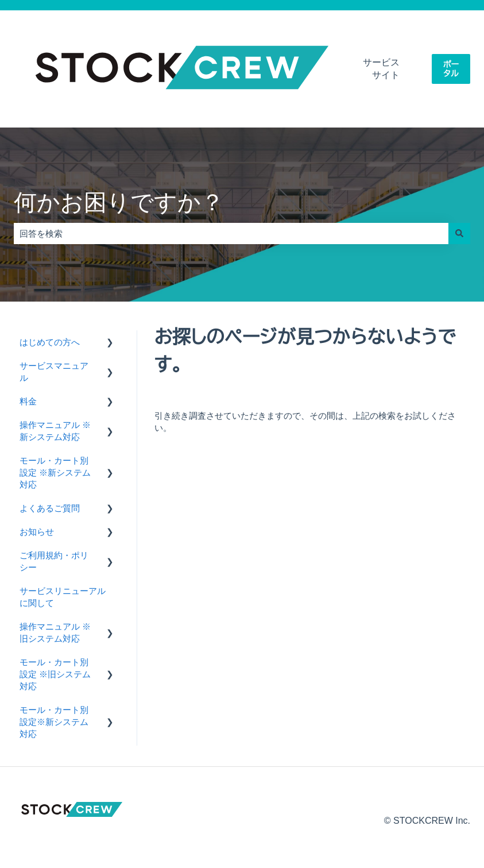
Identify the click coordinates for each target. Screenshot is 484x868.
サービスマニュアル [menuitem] (54, 372)
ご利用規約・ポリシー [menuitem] (54, 561)
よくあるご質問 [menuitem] (50, 508)
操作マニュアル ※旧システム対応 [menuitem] (55, 632)
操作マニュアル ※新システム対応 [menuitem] (55, 431)
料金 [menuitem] (28, 401)
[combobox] (231, 234)
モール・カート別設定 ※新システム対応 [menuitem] (55, 472)
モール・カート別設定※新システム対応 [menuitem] (54, 722)
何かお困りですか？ (119, 202)
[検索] (459, 234)
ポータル (451, 69)
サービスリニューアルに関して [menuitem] (63, 597)
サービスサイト (381, 69)
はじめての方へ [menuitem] (50, 342)
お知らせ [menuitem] (37, 532)
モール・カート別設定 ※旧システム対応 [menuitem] (55, 674)
